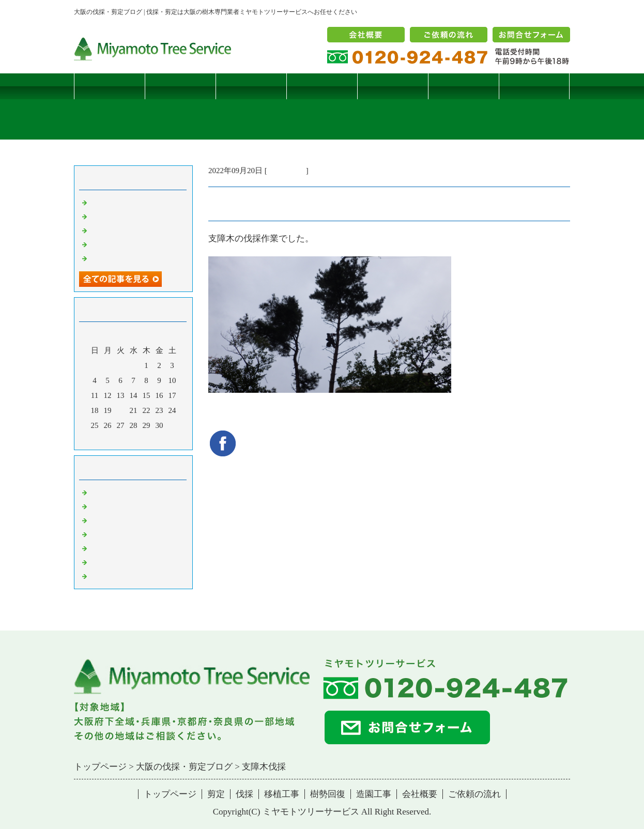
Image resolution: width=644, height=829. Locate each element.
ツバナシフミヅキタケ (128, 258)
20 (121, 410)
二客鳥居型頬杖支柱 (124, 230)
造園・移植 (109, 562)
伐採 (251, 86)
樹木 (97, 534)
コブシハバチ (113, 216)
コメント (105, 576)
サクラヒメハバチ (120, 202)
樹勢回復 (393, 86)
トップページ (110, 86)
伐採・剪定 (287, 171)
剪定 (180, 86)
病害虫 (101, 506)
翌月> (153, 439)
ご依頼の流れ (474, 794)
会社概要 (420, 794)
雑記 (97, 520)
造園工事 (464, 86)
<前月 (114, 439)
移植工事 (322, 86)
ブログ (534, 86)
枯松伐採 (105, 244)
